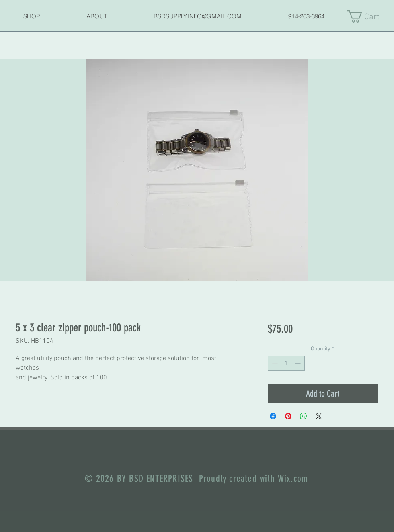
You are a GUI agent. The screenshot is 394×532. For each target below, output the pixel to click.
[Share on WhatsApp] (304, 416)
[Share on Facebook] (273, 416)
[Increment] (299, 363)
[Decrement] (274, 363)
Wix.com (293, 479)
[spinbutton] (286, 363)
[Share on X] (319, 416)
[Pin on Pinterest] (288, 416)
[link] (370, 16)
